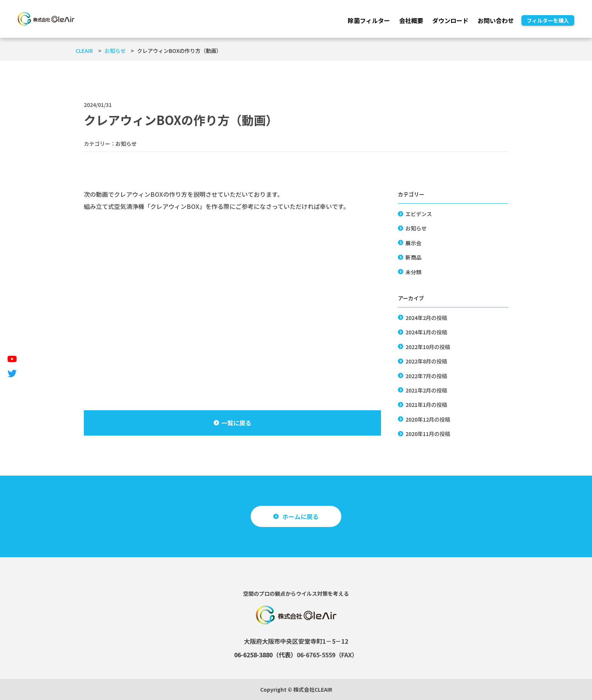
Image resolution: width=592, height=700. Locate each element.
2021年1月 (418, 405)
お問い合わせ (496, 20)
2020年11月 (420, 434)
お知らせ (126, 144)
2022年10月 (420, 347)
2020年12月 (420, 419)
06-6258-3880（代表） (265, 655)
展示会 (413, 243)
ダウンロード (450, 20)
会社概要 (411, 20)
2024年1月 (418, 332)
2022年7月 (418, 376)
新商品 (413, 257)
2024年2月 (418, 318)
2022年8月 (418, 361)
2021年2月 (418, 390)
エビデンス (419, 214)
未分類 (413, 272)
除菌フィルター (369, 20)
